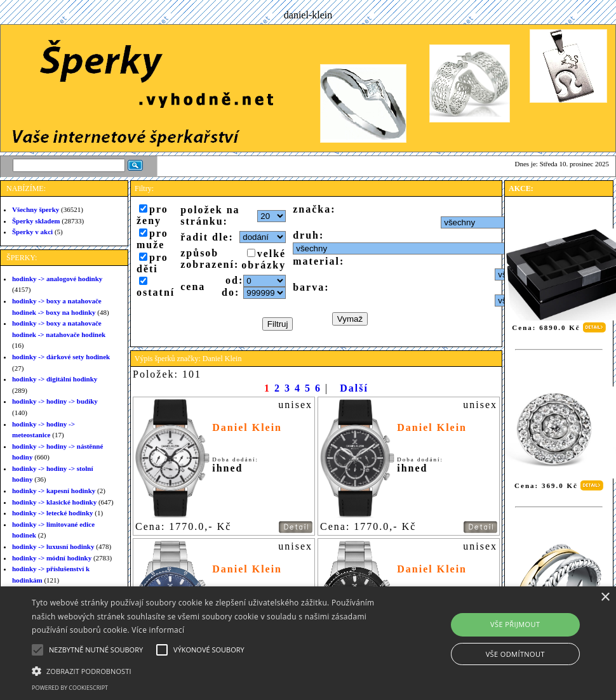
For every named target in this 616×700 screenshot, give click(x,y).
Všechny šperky (36, 209)
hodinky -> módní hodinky (52, 558)
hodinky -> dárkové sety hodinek (61, 357)
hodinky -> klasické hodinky (54, 502)
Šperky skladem (36, 221)
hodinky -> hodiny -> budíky (55, 401)
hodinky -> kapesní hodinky (54, 491)
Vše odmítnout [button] (515, 654)
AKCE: (521, 188)
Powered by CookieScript (70, 688)
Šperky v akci (32, 232)
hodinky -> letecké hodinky (53, 513)
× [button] (605, 598)
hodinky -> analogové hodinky (57, 279)
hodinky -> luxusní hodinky (53, 546)
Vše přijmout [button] (515, 624)
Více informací (158, 630)
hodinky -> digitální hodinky (55, 379)
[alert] (308, 643)
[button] (211, 670)
